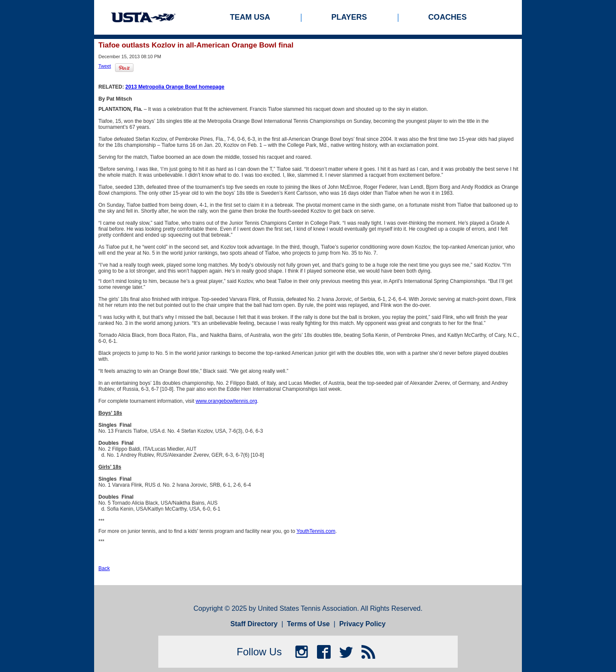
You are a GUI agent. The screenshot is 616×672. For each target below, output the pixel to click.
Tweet (105, 66)
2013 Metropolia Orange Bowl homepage (175, 87)
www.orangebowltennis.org (226, 401)
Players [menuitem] (349, 17)
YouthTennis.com (316, 531)
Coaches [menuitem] (447, 17)
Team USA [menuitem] (250, 17)
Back (104, 568)
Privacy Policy (363, 624)
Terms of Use (308, 624)
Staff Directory (254, 624)
